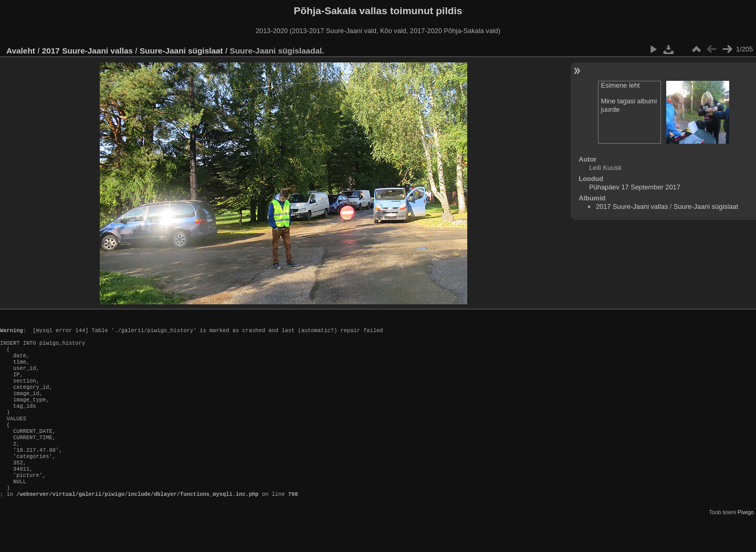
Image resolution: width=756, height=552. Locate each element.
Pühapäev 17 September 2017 (635, 187)
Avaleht (21, 51)
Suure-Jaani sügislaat (181, 51)
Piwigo (746, 544)
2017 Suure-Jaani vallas (87, 51)
